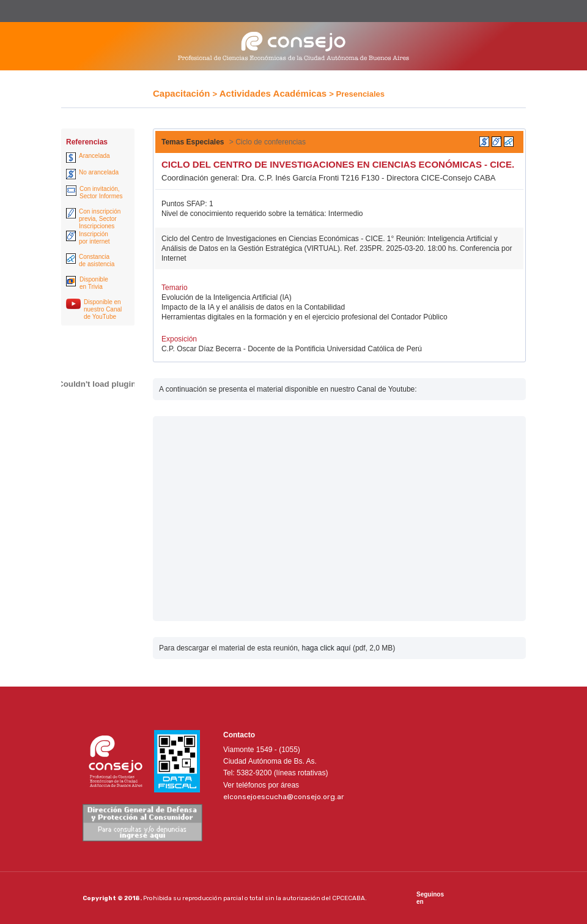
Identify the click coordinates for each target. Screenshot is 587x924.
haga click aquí (326, 648)
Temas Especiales (193, 142)
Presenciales (361, 94)
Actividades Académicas (273, 93)
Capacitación (181, 93)
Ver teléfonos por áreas (261, 785)
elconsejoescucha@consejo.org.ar (284, 797)
